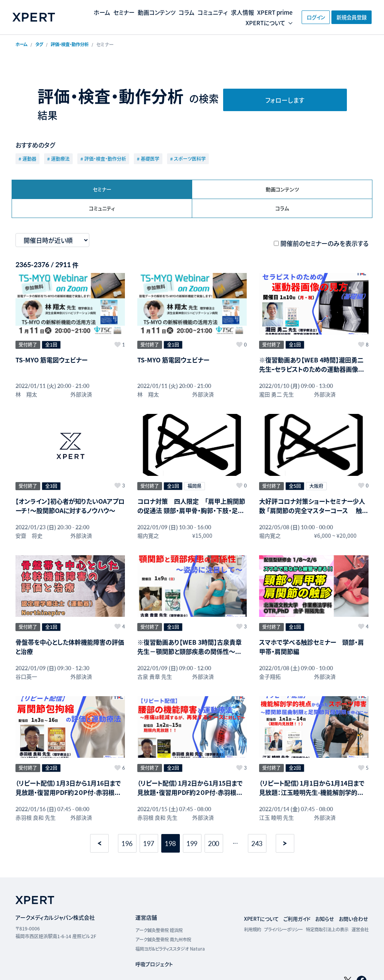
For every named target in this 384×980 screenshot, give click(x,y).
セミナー (130, 12)
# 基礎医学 (148, 159)
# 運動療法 (58, 159)
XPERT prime (195, 23)
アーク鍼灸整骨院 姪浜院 (153, 900)
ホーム (107, 12)
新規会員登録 (348, 17)
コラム (197, 12)
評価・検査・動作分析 (73, 44)
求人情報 (256, 12)
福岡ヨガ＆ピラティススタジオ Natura (165, 919)
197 (149, 813)
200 (214, 813)
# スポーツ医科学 (188, 159)
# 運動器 (27, 159)
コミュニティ (224, 12)
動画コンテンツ (165, 12)
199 (192, 813)
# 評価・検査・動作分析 (103, 159)
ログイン (301, 17)
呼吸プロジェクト (147, 934)
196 (127, 813)
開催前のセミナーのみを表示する (324, 244)
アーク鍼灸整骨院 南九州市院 (157, 909)
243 (257, 813)
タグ (41, 44)
